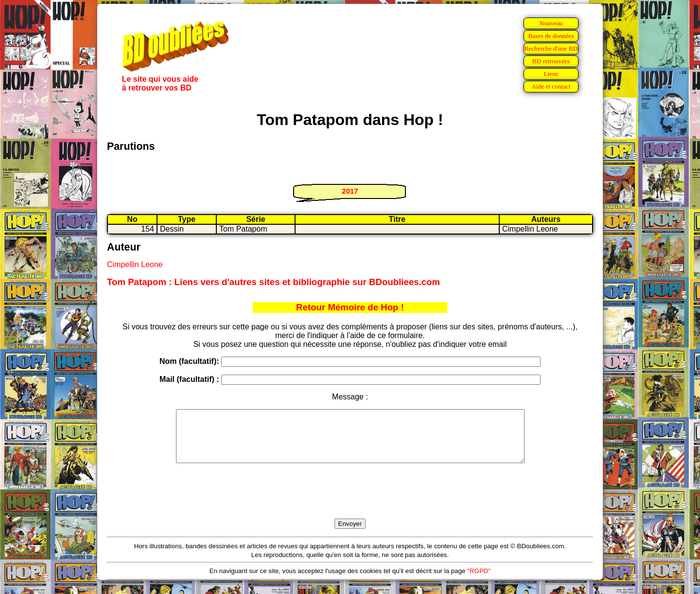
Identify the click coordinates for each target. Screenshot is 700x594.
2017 (350, 191)
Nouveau (551, 23)
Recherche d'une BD (551, 48)
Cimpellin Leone (135, 264)
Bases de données (551, 36)
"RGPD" (479, 581)
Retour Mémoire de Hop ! (350, 307)
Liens (551, 74)
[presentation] (350, 502)
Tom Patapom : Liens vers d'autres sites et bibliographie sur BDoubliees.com (273, 282)
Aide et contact (551, 86)
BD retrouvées (551, 61)
